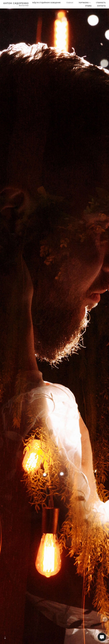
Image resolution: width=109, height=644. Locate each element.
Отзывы (88, 6)
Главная (70, 3)
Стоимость (101, 3)
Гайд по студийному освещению (46, 3)
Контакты (101, 6)
